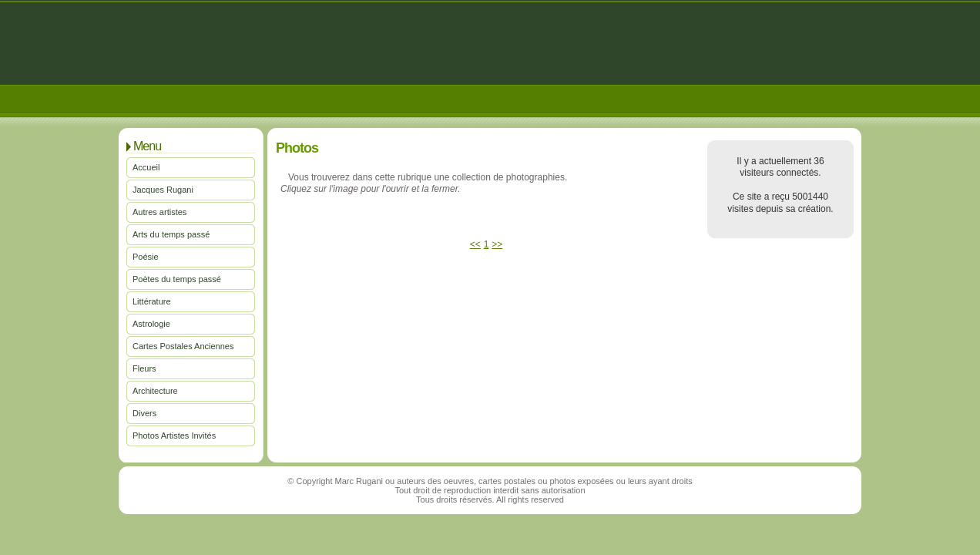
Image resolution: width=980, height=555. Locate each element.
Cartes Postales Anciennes (183, 346)
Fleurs (144, 368)
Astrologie (151, 324)
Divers (144, 413)
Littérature (152, 301)
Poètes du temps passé (177, 279)
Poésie (146, 257)
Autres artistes (159, 212)
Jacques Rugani (163, 190)
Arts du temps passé (171, 234)
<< (475, 244)
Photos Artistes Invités (174, 436)
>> (497, 244)
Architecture (155, 391)
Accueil (146, 167)
